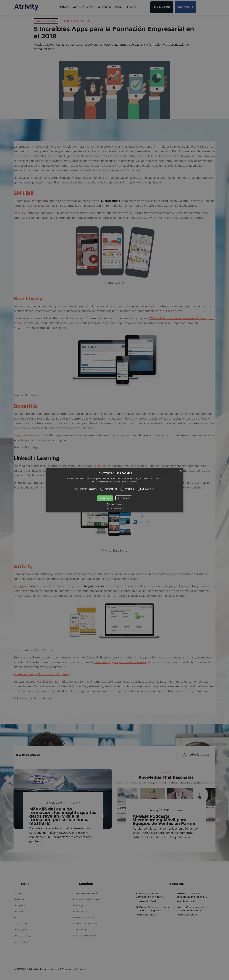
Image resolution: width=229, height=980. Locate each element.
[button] (77, 489)
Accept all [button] (105, 498)
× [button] (180, 471)
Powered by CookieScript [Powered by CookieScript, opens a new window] (114, 509)
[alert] (114, 490)
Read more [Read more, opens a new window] (132, 482)
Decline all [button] (124, 498)
